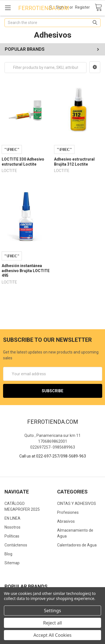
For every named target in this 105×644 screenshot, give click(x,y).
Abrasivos (66, 521)
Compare (12, 149)
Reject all (53, 623)
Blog (8, 554)
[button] (95, 67)
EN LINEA (12, 518)
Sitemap (12, 563)
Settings (53, 611)
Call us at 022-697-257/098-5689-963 (53, 456)
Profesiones (68, 512)
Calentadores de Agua (77, 545)
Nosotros (12, 527)
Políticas (12, 536)
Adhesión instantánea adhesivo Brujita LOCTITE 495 (26, 271)
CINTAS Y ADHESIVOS (77, 503)
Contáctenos (16, 545)
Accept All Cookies (53, 635)
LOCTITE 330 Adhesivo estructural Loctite (23, 162)
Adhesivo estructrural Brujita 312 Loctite (74, 162)
